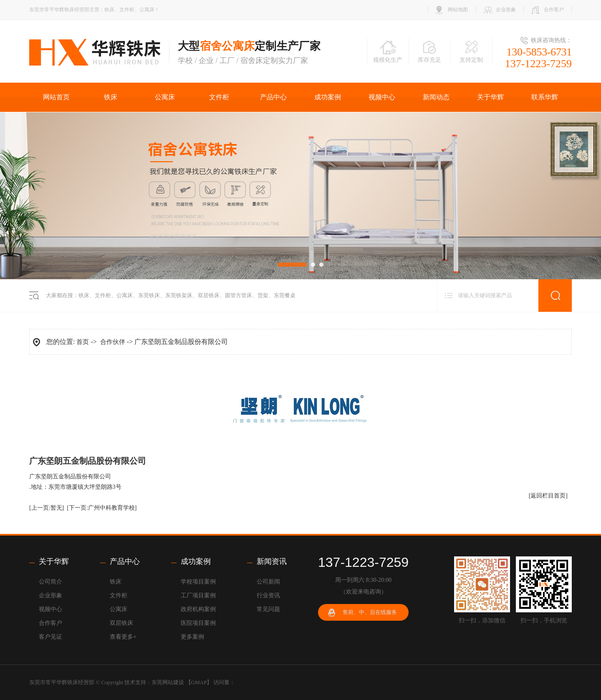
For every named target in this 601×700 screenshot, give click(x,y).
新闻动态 (436, 97)
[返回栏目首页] (548, 496)
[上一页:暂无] (47, 508)
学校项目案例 (198, 582)
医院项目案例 (198, 623)
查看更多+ (123, 637)
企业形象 (506, 10)
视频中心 (382, 97)
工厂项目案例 (198, 595)
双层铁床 (209, 295)
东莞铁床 (149, 295)
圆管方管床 (239, 295)
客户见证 (51, 637)
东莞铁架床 (179, 295)
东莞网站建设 (168, 682)
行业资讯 (268, 595)
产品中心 (273, 97)
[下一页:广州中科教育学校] (102, 508)
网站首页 (56, 97)
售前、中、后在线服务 (370, 612)
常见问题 (268, 609)
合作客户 (554, 10)
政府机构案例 (198, 609)
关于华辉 (490, 97)
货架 (263, 295)
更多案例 (192, 637)
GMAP (199, 682)
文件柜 (219, 97)
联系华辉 (545, 97)
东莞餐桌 (285, 295)
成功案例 (328, 97)
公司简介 (51, 582)
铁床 (111, 97)
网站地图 (458, 10)
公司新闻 (268, 582)
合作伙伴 (113, 342)
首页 (83, 342)
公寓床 (165, 97)
